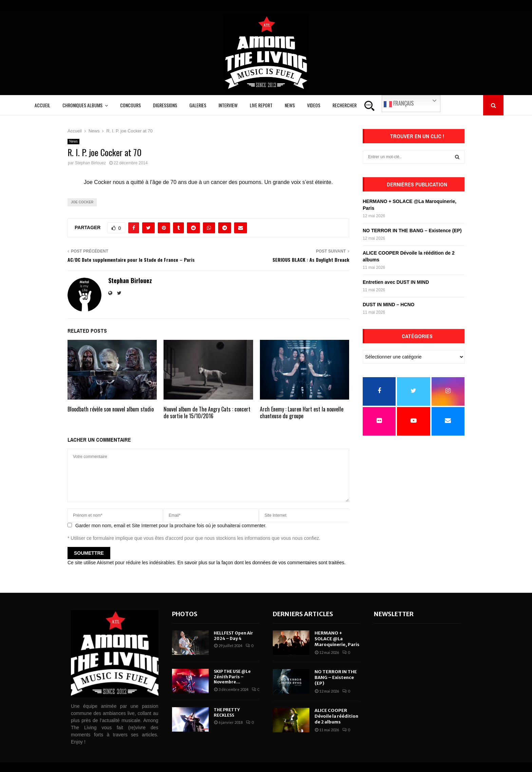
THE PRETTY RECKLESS (227, 712)
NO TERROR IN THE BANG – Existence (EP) (412, 231)
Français (399, 104)
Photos (185, 614)
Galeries (198, 105)
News (290, 105)
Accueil (42, 105)
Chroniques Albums (82, 105)
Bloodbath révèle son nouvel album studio (111, 409)
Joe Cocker (82, 202)
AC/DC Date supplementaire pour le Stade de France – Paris (131, 260)
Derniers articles (303, 614)
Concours (130, 105)
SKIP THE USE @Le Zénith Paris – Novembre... (232, 677)
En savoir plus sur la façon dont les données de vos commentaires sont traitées (261, 563)
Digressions (165, 105)
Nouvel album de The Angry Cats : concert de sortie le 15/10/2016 (207, 413)
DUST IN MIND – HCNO (388, 305)
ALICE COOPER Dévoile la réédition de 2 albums (336, 716)
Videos (314, 105)
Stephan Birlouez (90, 163)
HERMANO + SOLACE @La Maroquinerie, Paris (337, 639)
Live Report (261, 105)
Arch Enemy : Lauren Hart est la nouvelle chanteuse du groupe (302, 413)
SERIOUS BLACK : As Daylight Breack (311, 260)
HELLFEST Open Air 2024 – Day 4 (233, 636)
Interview (228, 105)
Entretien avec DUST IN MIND (396, 282)
